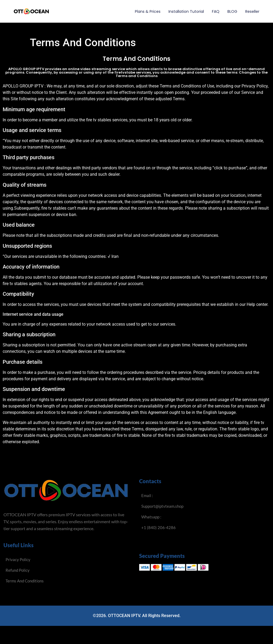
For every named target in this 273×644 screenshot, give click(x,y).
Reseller (252, 11)
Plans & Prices (148, 11)
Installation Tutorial (186, 11)
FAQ (216, 11)
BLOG (232, 11)
